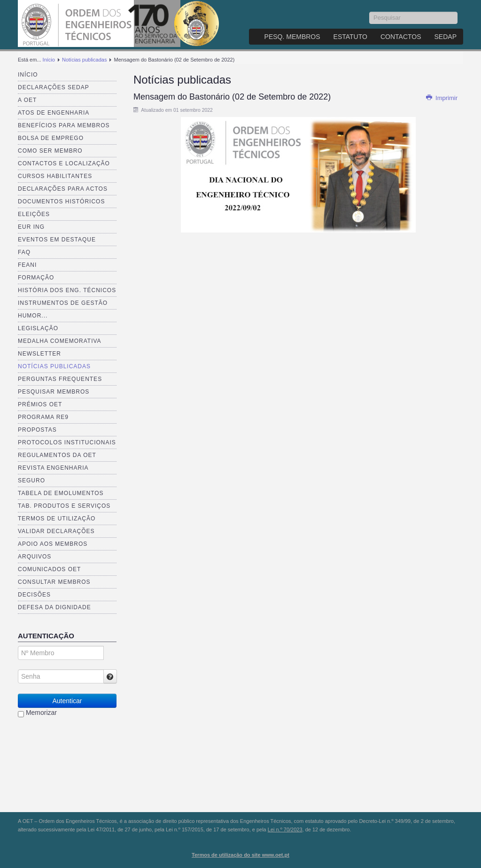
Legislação (38, 328)
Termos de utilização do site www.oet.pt (240, 855)
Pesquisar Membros (54, 392)
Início (49, 60)
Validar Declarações (56, 531)
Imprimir (442, 98)
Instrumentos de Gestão (63, 303)
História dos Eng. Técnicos (67, 290)
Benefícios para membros (64, 125)
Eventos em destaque (57, 240)
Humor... (33, 316)
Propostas (37, 430)
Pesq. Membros (292, 37)
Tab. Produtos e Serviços (64, 506)
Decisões (34, 595)
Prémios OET (40, 404)
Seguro (31, 480)
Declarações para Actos (63, 189)
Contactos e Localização (64, 163)
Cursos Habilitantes (55, 176)
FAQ (24, 252)
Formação (36, 278)
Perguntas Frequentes (60, 379)
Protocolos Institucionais (67, 442)
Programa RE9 (43, 417)
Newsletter (39, 354)
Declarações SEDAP (54, 87)
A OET (27, 100)
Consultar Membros (54, 582)
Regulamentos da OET (57, 455)
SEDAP (446, 37)
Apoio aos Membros (53, 544)
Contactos (401, 37)
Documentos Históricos (61, 201)
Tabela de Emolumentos (61, 493)
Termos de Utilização (57, 519)
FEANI (27, 265)
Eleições (34, 214)
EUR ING (31, 227)
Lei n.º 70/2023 (285, 829)
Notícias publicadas (84, 60)
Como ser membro (50, 151)
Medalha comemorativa (60, 341)
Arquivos (35, 557)
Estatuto (350, 37)
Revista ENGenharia (53, 468)
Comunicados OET (49, 569)
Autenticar (67, 701)
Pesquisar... (369, 12)
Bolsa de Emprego (51, 138)
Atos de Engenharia (54, 113)
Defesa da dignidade (54, 607)
